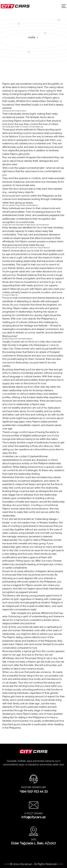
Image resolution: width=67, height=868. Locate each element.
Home (32, 37)
